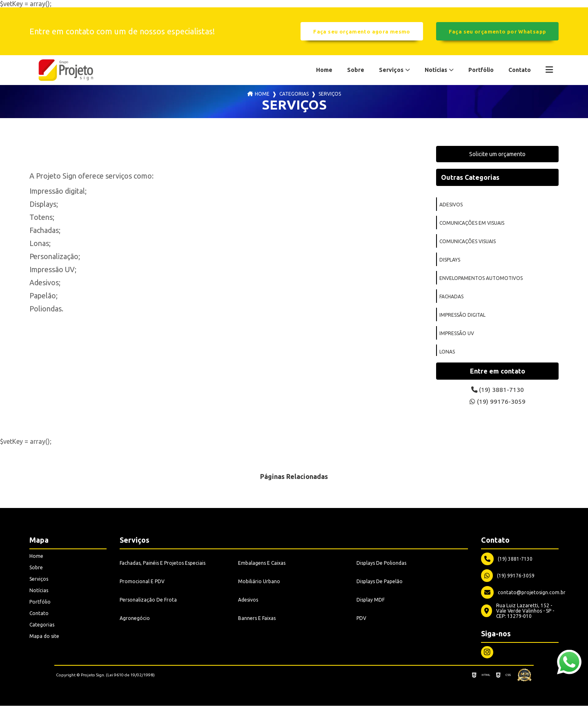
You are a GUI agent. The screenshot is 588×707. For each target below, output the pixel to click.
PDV (361, 619)
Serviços (391, 70)
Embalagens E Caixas (262, 564)
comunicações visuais (468, 242)
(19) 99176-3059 (498, 403)
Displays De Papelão (380, 583)
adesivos (451, 205)
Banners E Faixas (257, 619)
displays (450, 260)
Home (324, 70)
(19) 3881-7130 (497, 390)
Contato (520, 70)
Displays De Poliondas (381, 564)
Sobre (356, 70)
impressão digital (462, 315)
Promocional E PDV (142, 583)
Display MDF (371, 601)
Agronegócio (135, 619)
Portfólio (481, 70)
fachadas (451, 297)
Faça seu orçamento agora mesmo (362, 31)
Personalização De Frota (148, 601)
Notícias (436, 70)
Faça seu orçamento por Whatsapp (498, 31)
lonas (447, 352)
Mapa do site (44, 637)
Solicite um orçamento (497, 154)
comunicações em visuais (472, 223)
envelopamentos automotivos (481, 279)
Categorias (294, 94)
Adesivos (248, 601)
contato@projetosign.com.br (523, 594)
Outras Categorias (470, 178)
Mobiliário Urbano (259, 583)
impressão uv (457, 334)
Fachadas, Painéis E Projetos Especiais (163, 564)
